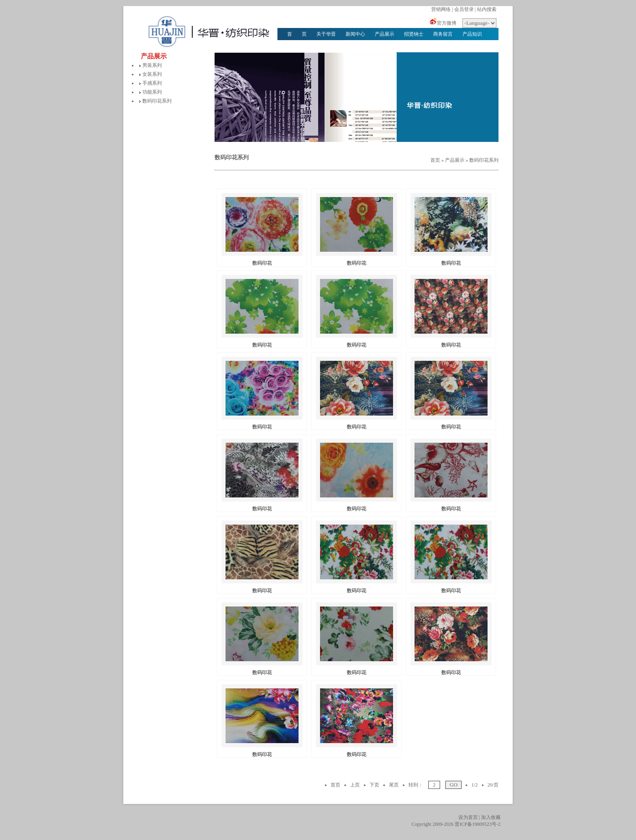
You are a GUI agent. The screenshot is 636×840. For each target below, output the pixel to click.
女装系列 (152, 74)
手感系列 (152, 83)
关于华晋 (326, 34)
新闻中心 (355, 34)
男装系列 (152, 65)
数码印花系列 (157, 101)
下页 (374, 785)
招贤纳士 (414, 34)
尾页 (394, 785)
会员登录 (464, 9)
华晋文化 (297, 46)
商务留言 (443, 34)
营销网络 (441, 9)
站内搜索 (487, 9)
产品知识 (472, 34)
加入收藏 (491, 817)
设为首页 (468, 817)
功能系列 (152, 92)
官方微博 (447, 23)
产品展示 (385, 34)
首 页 (297, 34)
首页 (435, 160)
